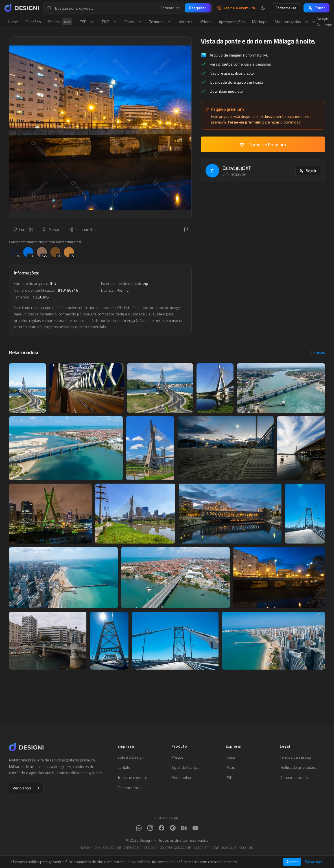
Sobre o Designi (131, 757)
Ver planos (26, 788)
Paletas (60, 22)
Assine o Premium (236, 8)
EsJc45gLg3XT (237, 168)
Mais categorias (292, 22)
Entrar (316, 8)
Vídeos (206, 22)
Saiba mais (314, 862)
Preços (177, 757)
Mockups (260, 22)
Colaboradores (130, 788)
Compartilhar (83, 229)
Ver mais (318, 352)
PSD (87, 22)
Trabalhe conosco (132, 778)
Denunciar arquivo (295, 778)
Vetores (185, 22)
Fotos (133, 22)
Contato (124, 767)
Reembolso (181, 778)
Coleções (33, 22)
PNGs (230, 767)
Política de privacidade (299, 767)
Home (13, 22)
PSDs (230, 778)
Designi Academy (322, 22)
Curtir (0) (23, 229)
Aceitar (292, 862)
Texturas (160, 22)
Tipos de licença (185, 767)
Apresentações (232, 22)
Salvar (51, 229)
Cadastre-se (286, 8)
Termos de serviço (295, 757)
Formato (170, 8)
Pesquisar (198, 8)
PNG (110, 22)
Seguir (308, 171)
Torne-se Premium (263, 144)
